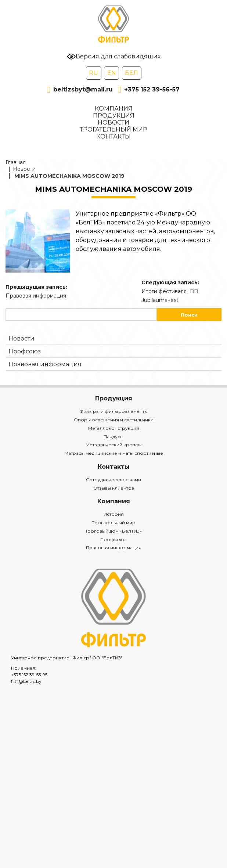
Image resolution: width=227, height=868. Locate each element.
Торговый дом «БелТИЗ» (113, 531)
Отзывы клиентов (114, 488)
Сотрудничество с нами (113, 480)
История (114, 514)
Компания (114, 109)
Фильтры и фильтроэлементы (113, 411)
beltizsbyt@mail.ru (80, 90)
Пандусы (113, 437)
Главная (16, 162)
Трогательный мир (113, 129)
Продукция (114, 116)
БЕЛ (131, 73)
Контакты (113, 136)
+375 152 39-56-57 (149, 90)
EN (112, 73)
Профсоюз (25, 351)
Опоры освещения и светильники (114, 420)
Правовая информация (45, 364)
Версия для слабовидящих (114, 57)
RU (93, 73)
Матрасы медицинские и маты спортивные (114, 453)
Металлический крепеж (113, 445)
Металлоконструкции (114, 428)
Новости (113, 123)
